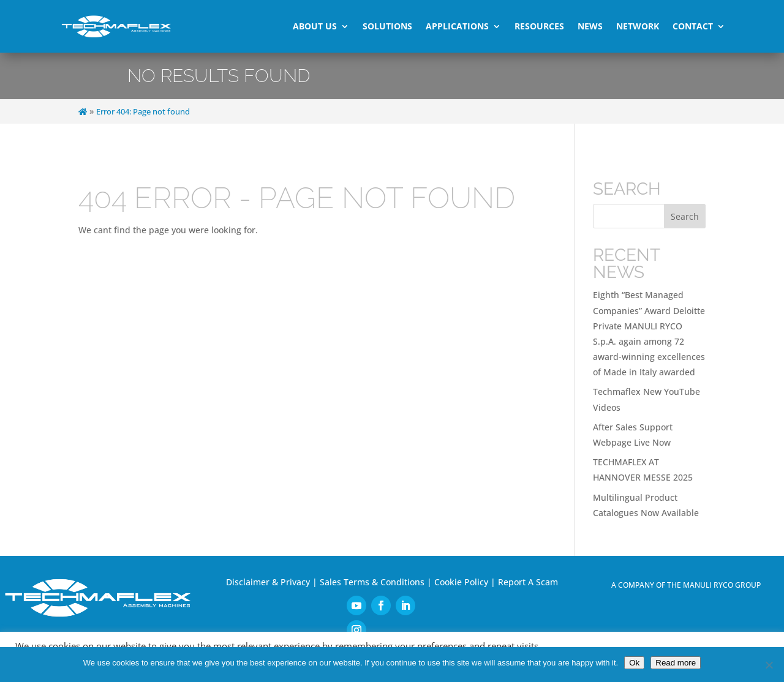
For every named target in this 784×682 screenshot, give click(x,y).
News (590, 26)
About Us (315, 26)
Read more (676, 663)
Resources (539, 26)
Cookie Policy (461, 579)
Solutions (387, 26)
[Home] (83, 111)
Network (638, 26)
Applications (457, 26)
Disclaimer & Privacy (268, 579)
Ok (634, 663)
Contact (693, 26)
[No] (769, 665)
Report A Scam (528, 579)
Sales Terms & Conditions (372, 579)
